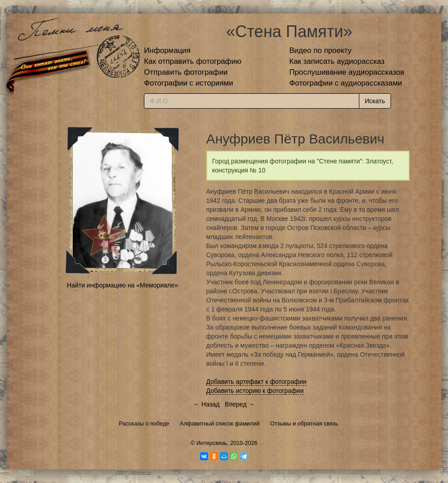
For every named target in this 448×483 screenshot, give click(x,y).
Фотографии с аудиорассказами (346, 83)
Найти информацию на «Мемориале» (122, 285)
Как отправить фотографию (193, 61)
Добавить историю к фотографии (255, 391)
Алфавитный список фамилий (219, 424)
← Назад (206, 404)
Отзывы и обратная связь (304, 424)
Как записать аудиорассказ (337, 61)
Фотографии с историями (188, 83)
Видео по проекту (320, 50)
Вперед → (240, 404)
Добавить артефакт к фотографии (257, 382)
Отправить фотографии (186, 72)
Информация (167, 50)
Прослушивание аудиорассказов (347, 72)
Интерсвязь (212, 443)
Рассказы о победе (144, 424)
